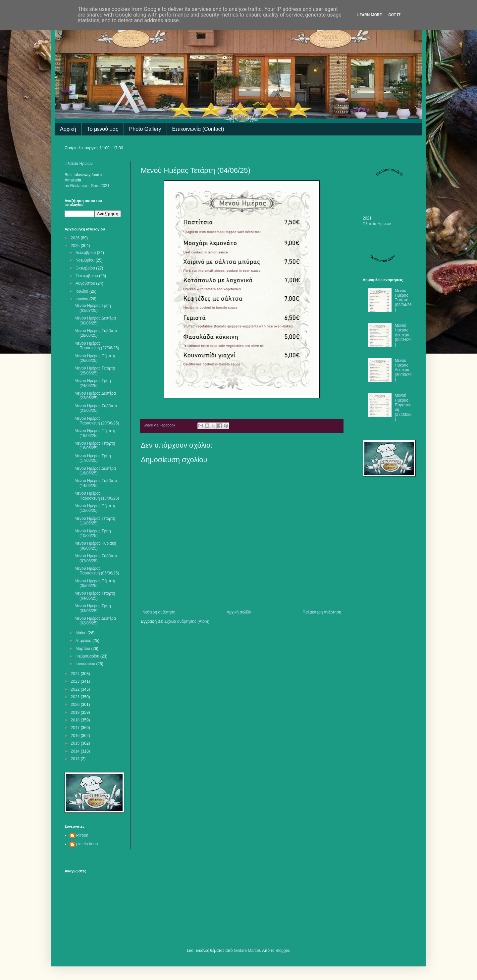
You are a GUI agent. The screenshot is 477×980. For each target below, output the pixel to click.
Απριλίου (84, 641)
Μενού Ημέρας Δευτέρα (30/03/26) (403, 370)
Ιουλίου (82, 291)
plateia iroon (87, 844)
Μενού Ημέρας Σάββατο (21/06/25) (96, 408)
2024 (76, 674)
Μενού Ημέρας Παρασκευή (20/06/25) (97, 421)
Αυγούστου (86, 283)
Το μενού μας (103, 129)
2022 (76, 689)
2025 (76, 246)
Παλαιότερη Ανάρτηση (322, 612)
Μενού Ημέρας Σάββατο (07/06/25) (96, 558)
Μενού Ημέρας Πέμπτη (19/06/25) (95, 433)
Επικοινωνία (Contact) (198, 129)
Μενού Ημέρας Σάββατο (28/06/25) (96, 333)
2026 (76, 238)
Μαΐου (81, 633)
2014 (76, 751)
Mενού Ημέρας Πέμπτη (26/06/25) (95, 358)
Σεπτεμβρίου (87, 276)
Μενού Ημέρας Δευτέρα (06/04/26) (403, 335)
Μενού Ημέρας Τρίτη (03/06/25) (93, 608)
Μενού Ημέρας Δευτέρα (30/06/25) (95, 320)
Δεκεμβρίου (86, 253)
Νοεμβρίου (86, 260)
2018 (76, 720)
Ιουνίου (82, 299)
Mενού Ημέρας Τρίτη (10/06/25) (93, 533)
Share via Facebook (159, 425)
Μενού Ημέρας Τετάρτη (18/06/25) (95, 446)
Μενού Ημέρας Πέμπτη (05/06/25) (95, 583)
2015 (76, 743)
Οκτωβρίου (86, 268)
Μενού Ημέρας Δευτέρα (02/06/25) (95, 621)
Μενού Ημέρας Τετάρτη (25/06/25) (95, 370)
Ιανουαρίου (86, 664)
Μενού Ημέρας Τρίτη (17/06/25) (93, 458)
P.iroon (82, 835)
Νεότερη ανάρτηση (159, 612)
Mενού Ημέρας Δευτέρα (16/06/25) (95, 471)
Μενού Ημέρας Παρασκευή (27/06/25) (97, 346)
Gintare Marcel (247, 951)
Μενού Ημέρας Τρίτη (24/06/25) (93, 383)
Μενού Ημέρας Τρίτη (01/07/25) (93, 308)
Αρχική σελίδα (239, 612)
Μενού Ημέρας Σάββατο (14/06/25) (96, 483)
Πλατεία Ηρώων (79, 164)
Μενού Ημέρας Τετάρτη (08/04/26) (403, 300)
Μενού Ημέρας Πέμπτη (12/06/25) (95, 508)
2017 (76, 728)
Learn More (370, 15)
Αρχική (68, 129)
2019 (76, 712)
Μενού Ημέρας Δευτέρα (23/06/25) (95, 396)
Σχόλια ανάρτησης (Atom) (187, 621)
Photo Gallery (145, 129)
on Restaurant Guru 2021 (87, 186)
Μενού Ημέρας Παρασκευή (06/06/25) (97, 571)
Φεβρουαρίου (88, 656)
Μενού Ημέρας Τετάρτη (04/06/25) (95, 596)
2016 (76, 736)
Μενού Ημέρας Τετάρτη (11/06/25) (95, 521)
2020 (76, 705)
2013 (76, 759)
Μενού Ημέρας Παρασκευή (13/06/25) (97, 496)
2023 (76, 681)
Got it (394, 15)
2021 (76, 697)
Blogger (282, 951)
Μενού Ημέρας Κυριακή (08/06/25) (95, 546)
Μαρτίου (83, 649)
